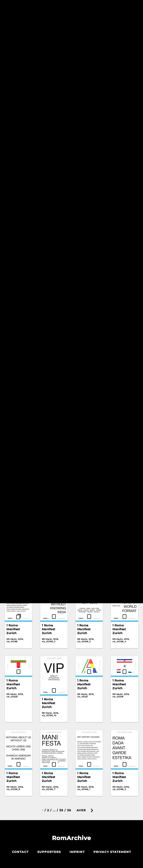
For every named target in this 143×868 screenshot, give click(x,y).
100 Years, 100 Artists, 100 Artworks (53, 442)
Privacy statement (112, 852)
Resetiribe (117, 17)
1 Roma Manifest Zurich (84, 517)
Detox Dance (123, 47)
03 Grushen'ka (88, 348)
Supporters (49, 852)
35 (61, 810)
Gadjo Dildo (16, 124)
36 (69, 810)
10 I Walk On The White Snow (87, 426)
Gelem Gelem (52, 125)
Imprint (77, 852)
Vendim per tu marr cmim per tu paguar (18, 276)
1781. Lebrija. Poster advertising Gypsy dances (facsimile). (52, 521)
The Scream (122, 207)
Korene (83, 197)
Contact (20, 852)
